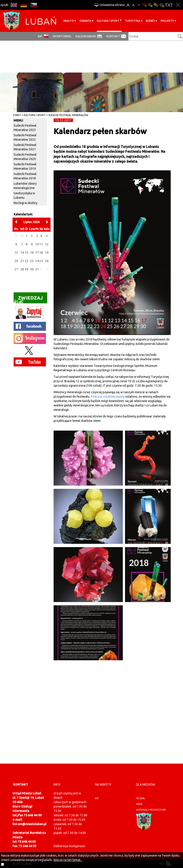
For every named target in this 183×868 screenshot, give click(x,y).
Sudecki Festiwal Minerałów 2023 (25, 128)
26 (47, 261)
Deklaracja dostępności (69, 846)
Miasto (69, 21)
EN (14, 5)
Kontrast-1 (156, 5)
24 (37, 261)
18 (41, 253)
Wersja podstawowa (145, 5)
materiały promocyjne (151, 810)
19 (47, 253)
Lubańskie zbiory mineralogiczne (25, 186)
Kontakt (113, 36)
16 (32, 253)
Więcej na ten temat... (68, 860)
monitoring (62, 36)
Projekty (167, 21)
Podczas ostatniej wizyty (108, 397)
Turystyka (133, 21)
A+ (128, 5)
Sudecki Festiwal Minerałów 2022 (25, 137)
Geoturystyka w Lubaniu (24, 195)
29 (27, 269)
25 (41, 261)
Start (17, 115)
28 (22, 269)
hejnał (140, 798)
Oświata (85, 21)
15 (27, 253)
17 (37, 253)
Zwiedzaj (28, 299)
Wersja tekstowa (169, 5)
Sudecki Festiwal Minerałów (68, 115)
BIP (40, 36)
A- (139, 5)
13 (16, 253)
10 (37, 244)
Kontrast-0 (150, 5)
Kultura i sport (108, 21)
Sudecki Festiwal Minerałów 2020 (25, 157)
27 (16, 269)
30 (32, 269)
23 (32, 261)
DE (24, 5)
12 (47, 244)
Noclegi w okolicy (25, 203)
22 (27, 261)
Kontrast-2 (162, 5)
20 (16, 261)
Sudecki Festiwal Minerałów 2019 (25, 166)
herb (139, 804)
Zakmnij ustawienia (178, 5)
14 (22, 253)
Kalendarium (86, 36)
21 (22, 261)
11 (41, 244)
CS (34, 5)
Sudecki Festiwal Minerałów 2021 (25, 147)
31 (37, 269)
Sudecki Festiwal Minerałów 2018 (25, 176)
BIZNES (150, 21)
